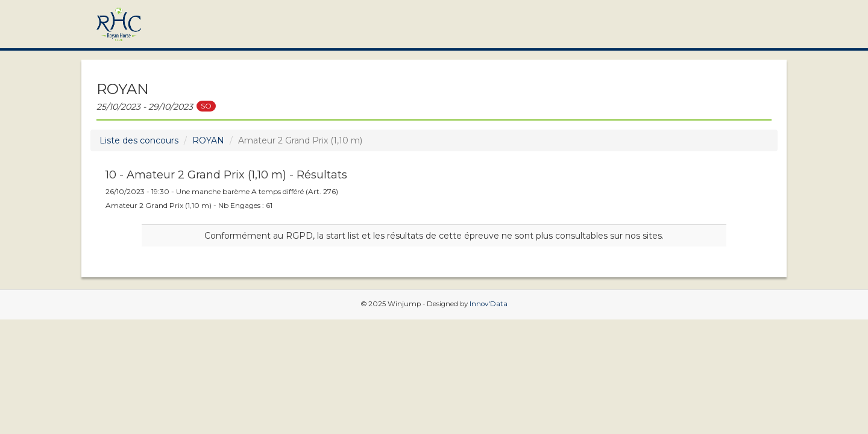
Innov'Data (489, 304)
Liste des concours (139, 140)
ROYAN (208, 140)
